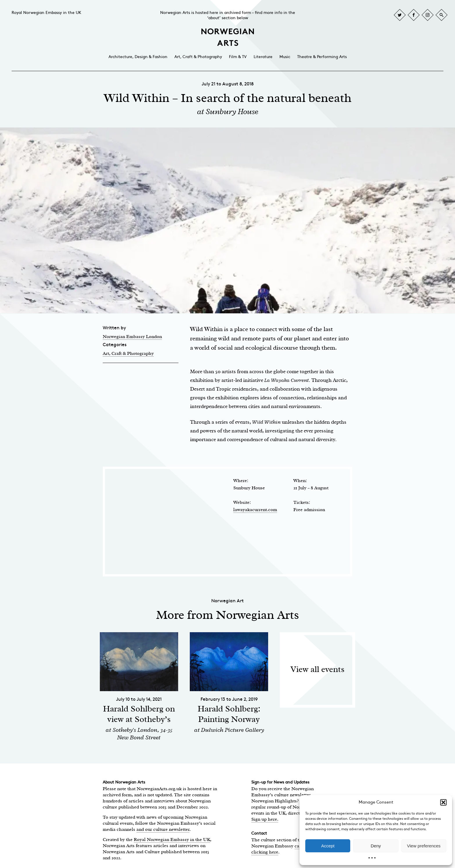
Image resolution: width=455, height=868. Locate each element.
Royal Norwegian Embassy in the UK (46, 13)
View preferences (424, 846)
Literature (263, 57)
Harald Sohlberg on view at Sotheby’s (139, 714)
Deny (376, 846)
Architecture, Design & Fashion (138, 57)
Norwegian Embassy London (132, 337)
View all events (317, 669)
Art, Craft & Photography (198, 57)
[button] (443, 802)
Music (285, 57)
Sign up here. (265, 819)
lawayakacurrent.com (255, 510)
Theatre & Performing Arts (322, 57)
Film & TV (238, 57)
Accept (328, 846)
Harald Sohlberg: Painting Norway (229, 714)
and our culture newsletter (163, 829)
